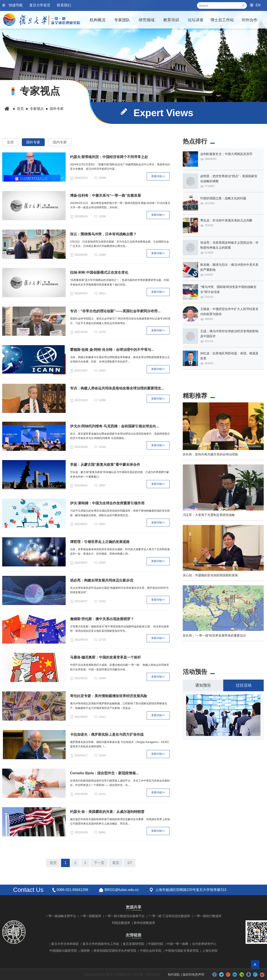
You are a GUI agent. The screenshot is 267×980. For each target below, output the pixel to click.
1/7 (130, 863)
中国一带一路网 (177, 944)
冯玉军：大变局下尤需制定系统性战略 (209, 515)
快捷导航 (16, 5)
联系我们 (64, 5)
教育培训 (171, 20)
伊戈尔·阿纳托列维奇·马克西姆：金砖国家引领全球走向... (114, 426)
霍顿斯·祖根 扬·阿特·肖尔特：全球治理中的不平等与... (112, 350)
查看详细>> (158, 176)
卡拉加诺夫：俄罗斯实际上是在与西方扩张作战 (107, 735)
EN (258, 5)
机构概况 (98, 20)
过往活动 (244, 685)
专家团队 (122, 20)
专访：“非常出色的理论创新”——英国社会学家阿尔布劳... (115, 311)
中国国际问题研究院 (63, 951)
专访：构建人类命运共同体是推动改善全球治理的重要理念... (117, 388)
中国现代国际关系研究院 (182, 951)
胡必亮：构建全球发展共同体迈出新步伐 (102, 580)
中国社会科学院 (151, 951)
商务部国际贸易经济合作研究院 (115, 951)
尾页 (116, 863)
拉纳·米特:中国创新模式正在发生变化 (99, 272)
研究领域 (147, 20)
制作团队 (174, 975)
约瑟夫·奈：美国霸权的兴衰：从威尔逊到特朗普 (107, 812)
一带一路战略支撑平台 (61, 916)
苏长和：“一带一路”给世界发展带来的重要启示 (214, 635)
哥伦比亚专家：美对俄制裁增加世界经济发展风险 (109, 696)
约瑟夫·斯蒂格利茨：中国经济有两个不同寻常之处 (109, 157)
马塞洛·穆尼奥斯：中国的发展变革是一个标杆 (105, 657)
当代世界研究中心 (204, 944)
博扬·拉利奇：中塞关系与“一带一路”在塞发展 (105, 195)
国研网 (85, 951)
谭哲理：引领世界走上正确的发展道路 (100, 542)
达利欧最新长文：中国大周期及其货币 (226, 154)
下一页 (99, 863)
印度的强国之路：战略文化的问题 (223, 198)
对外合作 (249, 20)
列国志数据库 (121, 923)
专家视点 (37, 109)
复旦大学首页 (40, 5)
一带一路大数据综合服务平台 (125, 916)
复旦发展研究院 (133, 944)
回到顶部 (255, 965)
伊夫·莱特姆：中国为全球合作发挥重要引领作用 (107, 503)
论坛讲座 (196, 20)
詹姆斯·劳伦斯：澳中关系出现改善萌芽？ (102, 619)
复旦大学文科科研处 (65, 944)
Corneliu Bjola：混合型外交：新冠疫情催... (104, 773)
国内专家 (60, 142)
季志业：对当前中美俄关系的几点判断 (226, 220)
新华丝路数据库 (144, 923)
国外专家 (57, 109)
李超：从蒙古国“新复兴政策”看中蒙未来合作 (105, 465)
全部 (10, 142)
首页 (20, 109)
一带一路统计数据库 (208, 916)
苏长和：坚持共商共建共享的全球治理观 (210, 454)
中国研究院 (156, 944)
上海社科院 (210, 951)
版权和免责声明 (193, 975)
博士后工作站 (222, 20)
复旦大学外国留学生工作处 (101, 944)
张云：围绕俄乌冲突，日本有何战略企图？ (103, 234)
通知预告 (203, 685)
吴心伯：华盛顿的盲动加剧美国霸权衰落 (210, 575)
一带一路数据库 (91, 916)
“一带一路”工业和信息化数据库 (169, 916)
